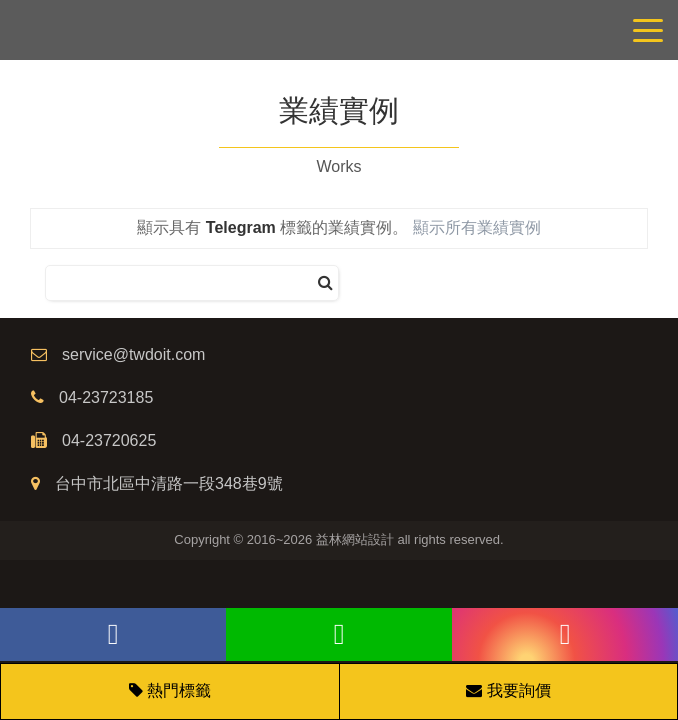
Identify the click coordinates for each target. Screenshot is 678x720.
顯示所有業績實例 (477, 227)
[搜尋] (325, 283)
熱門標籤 (179, 690)
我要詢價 (508, 690)
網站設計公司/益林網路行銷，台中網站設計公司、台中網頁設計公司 (339, 30)
